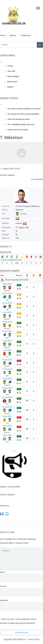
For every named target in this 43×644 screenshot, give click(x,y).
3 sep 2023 (7, 379)
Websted (4, 600)
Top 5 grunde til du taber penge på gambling (23, 114)
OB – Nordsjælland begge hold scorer (21, 124)
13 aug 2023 (7, 407)
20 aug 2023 (7, 397)
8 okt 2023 (7, 341)
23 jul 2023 (7, 435)
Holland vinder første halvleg (18, 130)
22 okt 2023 (7, 331)
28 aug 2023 (7, 388)
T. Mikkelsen (11, 138)
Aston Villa (11, 71)
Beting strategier (13, 76)
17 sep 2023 (7, 369)
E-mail (3, 586)
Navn (3, 572)
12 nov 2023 (7, 303)
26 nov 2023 (7, 294)
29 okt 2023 (7, 322)
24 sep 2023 (7, 360)
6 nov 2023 (7, 312)
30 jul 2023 (7, 426)
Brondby (23, 214)
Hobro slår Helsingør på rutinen (19, 119)
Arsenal (10, 66)
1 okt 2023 (7, 350)
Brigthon (10, 87)
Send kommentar (21, 632)
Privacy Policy (34, 639)
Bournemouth (12, 82)
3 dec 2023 (7, 284)
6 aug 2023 (7, 416)
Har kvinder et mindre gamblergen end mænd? (24, 109)
